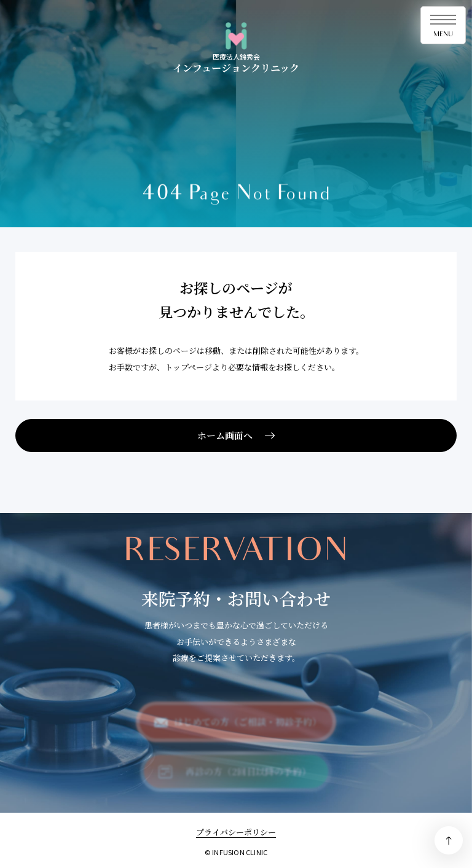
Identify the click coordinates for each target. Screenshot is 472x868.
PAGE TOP (449, 840)
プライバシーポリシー (236, 832)
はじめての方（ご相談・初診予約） (248, 727)
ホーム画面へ (225, 435)
